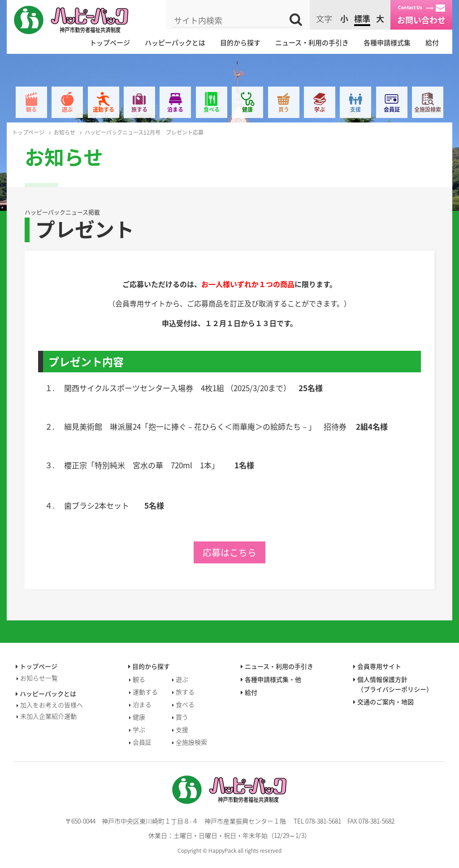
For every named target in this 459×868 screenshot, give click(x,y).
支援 (355, 109)
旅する (139, 109)
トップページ (110, 43)
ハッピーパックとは (175, 43)
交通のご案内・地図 (385, 702)
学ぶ (320, 109)
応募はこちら (229, 552)
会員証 (392, 109)
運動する (104, 109)
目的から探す (240, 43)
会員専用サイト (379, 666)
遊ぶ (67, 109)
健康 (247, 109)
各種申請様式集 (387, 43)
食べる (212, 109)
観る (31, 109)
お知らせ (65, 132)
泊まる (175, 109)
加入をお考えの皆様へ (52, 705)
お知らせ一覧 (39, 678)
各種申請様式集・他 (273, 679)
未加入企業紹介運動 (48, 716)
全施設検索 (428, 109)
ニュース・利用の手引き (312, 43)
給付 (432, 43)
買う (284, 109)
